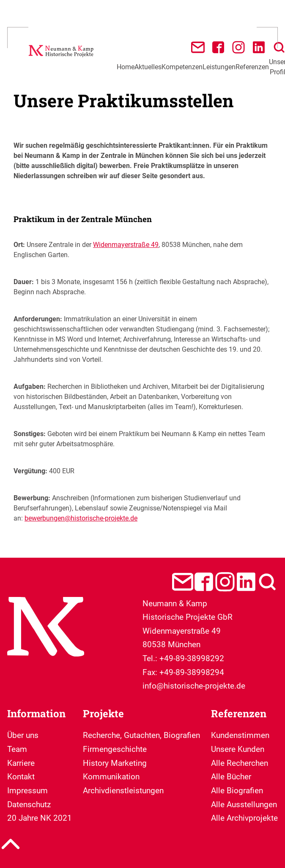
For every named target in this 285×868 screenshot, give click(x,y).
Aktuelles (148, 67)
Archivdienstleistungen (123, 791)
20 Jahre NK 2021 (40, 818)
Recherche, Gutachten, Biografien (141, 735)
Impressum (27, 791)
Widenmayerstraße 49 (126, 245)
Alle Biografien (237, 791)
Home (126, 67)
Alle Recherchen (240, 763)
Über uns (23, 735)
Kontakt (21, 777)
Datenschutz (29, 804)
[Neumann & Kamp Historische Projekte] (62, 58)
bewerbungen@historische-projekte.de (81, 518)
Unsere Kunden (238, 749)
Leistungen (219, 67)
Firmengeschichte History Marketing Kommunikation (115, 763)
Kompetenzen (182, 67)
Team (17, 749)
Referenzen (252, 67)
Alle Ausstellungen (244, 804)
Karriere (21, 763)
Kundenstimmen (240, 735)
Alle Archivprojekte (244, 818)
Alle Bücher (231, 777)
